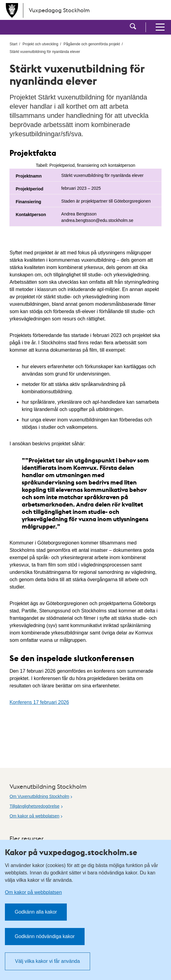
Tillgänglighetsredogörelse (34, 806)
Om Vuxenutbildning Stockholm (39, 796)
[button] (133, 27)
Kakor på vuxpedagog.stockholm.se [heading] (71, 852)
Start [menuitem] (13, 44)
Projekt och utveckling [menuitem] (40, 44)
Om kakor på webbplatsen (34, 816)
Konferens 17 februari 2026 (39, 702)
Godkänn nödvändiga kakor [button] (45, 936)
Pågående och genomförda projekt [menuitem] (92, 44)
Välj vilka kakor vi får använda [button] (47, 961)
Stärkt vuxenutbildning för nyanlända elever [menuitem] (45, 52)
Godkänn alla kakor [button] (36, 912)
